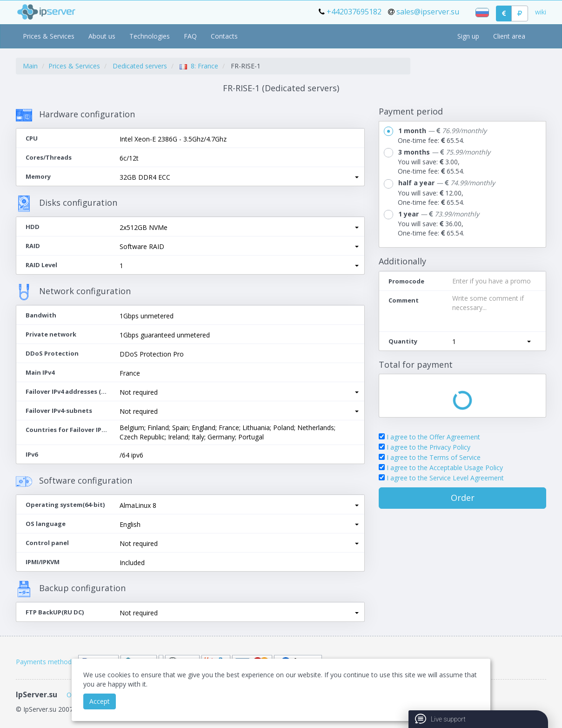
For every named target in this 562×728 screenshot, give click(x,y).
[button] (239, 177)
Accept (100, 701)
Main (30, 66)
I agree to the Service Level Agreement (445, 478)
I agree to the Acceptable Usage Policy (445, 468)
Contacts (224, 36)
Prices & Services (49, 36)
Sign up (468, 36)
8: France (199, 66)
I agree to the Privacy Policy (428, 447)
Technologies (150, 36)
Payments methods (45, 662)
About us (102, 36)
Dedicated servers (140, 66)
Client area (509, 36)
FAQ (190, 36)
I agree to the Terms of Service (434, 457)
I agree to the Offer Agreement (433, 437)
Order (463, 498)
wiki (541, 12)
